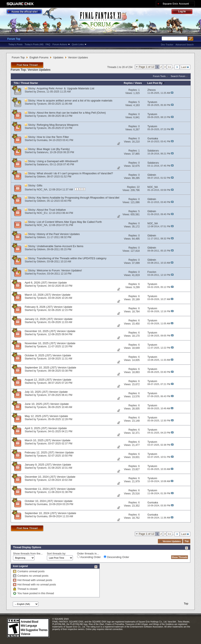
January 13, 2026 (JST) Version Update (49, 319)
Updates (58, 57)
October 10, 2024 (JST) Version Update (49, 501)
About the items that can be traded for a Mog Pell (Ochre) (71, 113)
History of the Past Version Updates (58, 234)
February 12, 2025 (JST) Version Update (49, 452)
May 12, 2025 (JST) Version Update (46, 416)
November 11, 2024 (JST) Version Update (50, 489)
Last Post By (156, 83)
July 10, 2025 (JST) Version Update (46, 392)
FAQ (48, 44)
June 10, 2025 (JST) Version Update (47, 404)
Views (138, 83)
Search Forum (178, 76)
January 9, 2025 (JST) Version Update (48, 465)
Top (187, 541)
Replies (128, 83)
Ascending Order (89, 557)
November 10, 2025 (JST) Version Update (50, 343)
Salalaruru (43, 152)
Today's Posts (15, 44)
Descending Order (116, 557)
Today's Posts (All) (34, 44)
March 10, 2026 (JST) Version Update (48, 295)
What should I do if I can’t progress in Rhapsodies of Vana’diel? (75, 173)
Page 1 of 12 (147, 67)
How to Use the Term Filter (53, 137)
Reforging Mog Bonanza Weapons (58, 125)
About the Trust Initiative (51, 210)
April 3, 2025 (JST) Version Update (46, 428)
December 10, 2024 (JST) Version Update (50, 477)
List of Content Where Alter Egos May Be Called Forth (69, 222)
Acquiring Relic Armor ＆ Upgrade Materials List (65, 88)
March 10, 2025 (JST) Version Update (48, 440)
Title (16, 83)
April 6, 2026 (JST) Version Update (46, 283)
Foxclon (41, 274)
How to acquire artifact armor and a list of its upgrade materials (75, 101)
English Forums (39, 57)
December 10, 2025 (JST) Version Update (50, 331)
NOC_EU (42, 213)
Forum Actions (60, 44)
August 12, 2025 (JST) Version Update (48, 380)
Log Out (184, 12)
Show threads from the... (28, 554)
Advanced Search (185, 45)
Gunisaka (42, 140)
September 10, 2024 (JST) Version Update (50, 513)
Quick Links (78, 44)
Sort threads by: (57, 554)
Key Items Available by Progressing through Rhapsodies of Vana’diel (78, 198)
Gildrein (41, 177)
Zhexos (41, 92)
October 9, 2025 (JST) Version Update (48, 355)
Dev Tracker (167, 45)
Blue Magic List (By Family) (53, 149)
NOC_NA (42, 190)
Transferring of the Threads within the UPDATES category (72, 258)
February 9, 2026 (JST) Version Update (48, 307)
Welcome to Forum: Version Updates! (59, 270)
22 (138, 187)
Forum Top (14, 39)
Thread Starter (29, 83)
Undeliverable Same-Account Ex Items (60, 246)
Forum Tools (159, 76)
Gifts (40, 185)
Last (185, 67)
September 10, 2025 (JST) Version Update (50, 368)
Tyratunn (42, 104)
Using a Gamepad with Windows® (57, 161)
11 (169, 67)
